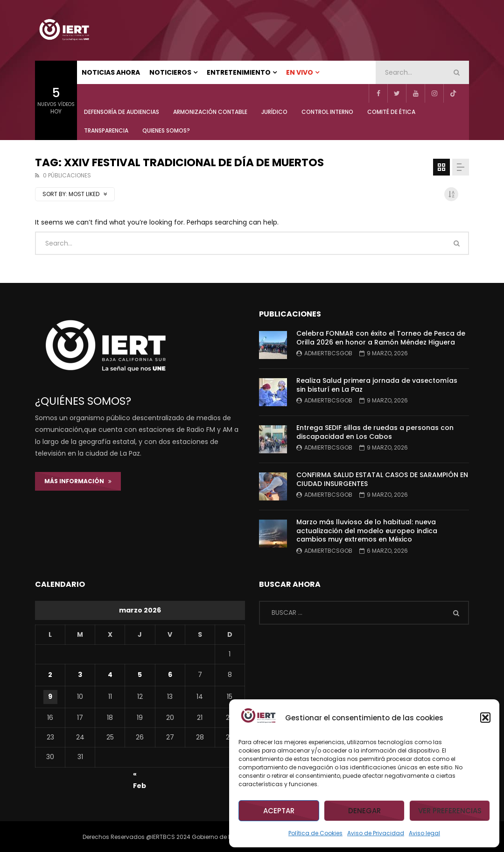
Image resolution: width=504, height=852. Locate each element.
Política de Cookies (315, 833)
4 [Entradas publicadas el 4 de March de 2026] (110, 675)
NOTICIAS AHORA (111, 72)
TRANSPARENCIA (106, 130)
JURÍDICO (274, 112)
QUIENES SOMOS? (166, 130)
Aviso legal (424, 833)
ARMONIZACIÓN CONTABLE (210, 112)
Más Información (78, 481)
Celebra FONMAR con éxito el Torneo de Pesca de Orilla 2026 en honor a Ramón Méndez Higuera (381, 338)
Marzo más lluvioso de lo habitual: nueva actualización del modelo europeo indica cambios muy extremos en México (367, 531)
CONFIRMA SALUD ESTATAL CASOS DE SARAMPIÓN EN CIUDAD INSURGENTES (382, 479)
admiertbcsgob (328, 353)
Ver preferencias (450, 811)
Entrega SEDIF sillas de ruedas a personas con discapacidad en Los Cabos (375, 432)
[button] (485, 718)
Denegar (364, 811)
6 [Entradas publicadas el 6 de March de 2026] (170, 675)
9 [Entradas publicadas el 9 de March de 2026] (50, 697)
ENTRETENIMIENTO (239, 72)
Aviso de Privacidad (376, 833)
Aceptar (279, 811)
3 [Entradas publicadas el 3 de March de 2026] (80, 675)
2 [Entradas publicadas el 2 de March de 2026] (50, 675)
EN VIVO (300, 72)
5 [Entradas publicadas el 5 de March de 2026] (140, 675)
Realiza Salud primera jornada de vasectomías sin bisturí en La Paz (377, 385)
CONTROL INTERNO (327, 112)
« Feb (140, 775)
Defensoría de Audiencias (122, 112)
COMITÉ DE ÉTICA (391, 112)
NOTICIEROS (170, 72)
